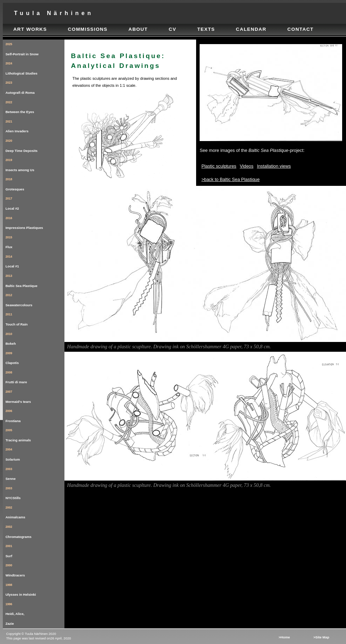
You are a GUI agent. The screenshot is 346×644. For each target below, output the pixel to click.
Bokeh (35, 338)
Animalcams (35, 511)
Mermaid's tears (35, 395)
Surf (35, 550)
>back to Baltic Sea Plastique (230, 179)
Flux (35, 241)
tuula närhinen (54, 13)
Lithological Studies (35, 67)
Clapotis (35, 357)
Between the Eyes (35, 106)
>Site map (321, 637)
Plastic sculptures (219, 166)
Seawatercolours (35, 299)
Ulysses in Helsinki (35, 589)
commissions (88, 29)
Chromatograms (35, 530)
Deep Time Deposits (35, 144)
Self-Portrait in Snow (35, 48)
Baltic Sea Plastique (35, 279)
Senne (35, 473)
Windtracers (35, 569)
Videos (247, 166)
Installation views (274, 166)
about (138, 29)
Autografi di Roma (35, 86)
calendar (251, 29)
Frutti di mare (35, 376)
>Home (284, 637)
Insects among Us (35, 164)
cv (173, 29)
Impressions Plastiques (35, 222)
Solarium (35, 453)
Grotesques (35, 183)
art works (30, 29)
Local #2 (35, 202)
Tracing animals (35, 434)
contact (301, 29)
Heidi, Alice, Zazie (35, 612)
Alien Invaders (35, 125)
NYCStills (35, 492)
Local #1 (35, 260)
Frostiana (35, 415)
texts (206, 29)
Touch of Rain (35, 318)
